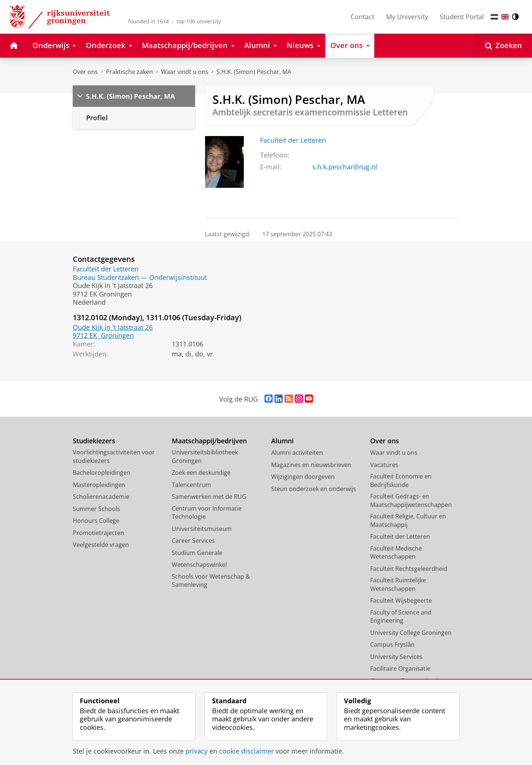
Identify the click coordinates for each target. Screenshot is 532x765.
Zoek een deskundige (201, 473)
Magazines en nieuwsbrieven (311, 465)
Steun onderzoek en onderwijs (314, 489)
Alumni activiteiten (297, 453)
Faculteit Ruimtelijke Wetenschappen (398, 584)
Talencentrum (191, 485)
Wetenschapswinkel (199, 565)
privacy (197, 751)
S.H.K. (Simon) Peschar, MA (254, 72)
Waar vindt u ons (185, 72)
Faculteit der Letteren (293, 140)
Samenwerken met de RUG (209, 497)
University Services (396, 657)
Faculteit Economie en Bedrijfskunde (401, 480)
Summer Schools (96, 509)
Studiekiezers (94, 441)
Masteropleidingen (99, 485)
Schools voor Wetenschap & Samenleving (211, 581)
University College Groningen (411, 633)
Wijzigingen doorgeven (303, 477)
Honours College (96, 521)
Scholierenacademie (101, 497)
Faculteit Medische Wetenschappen (396, 553)
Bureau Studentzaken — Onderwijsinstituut (140, 277)
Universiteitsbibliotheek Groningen (205, 456)
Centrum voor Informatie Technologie (207, 513)
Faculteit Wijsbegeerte (401, 600)
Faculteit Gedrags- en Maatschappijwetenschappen (411, 500)
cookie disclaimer (246, 751)
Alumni (282, 441)
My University (407, 17)
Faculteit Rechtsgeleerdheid (409, 569)
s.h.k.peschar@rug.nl (345, 167)
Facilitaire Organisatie (400, 668)
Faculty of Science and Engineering (401, 617)
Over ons (85, 72)
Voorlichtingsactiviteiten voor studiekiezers (114, 456)
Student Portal (462, 17)
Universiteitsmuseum (202, 529)
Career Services (193, 541)
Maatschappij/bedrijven (209, 441)
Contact (362, 17)
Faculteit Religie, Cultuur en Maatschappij (408, 520)
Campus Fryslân (392, 644)
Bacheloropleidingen (102, 473)
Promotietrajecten (98, 533)
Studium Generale (197, 553)
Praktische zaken (129, 72)
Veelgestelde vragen (101, 545)
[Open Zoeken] (504, 46)
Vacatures (384, 465)
